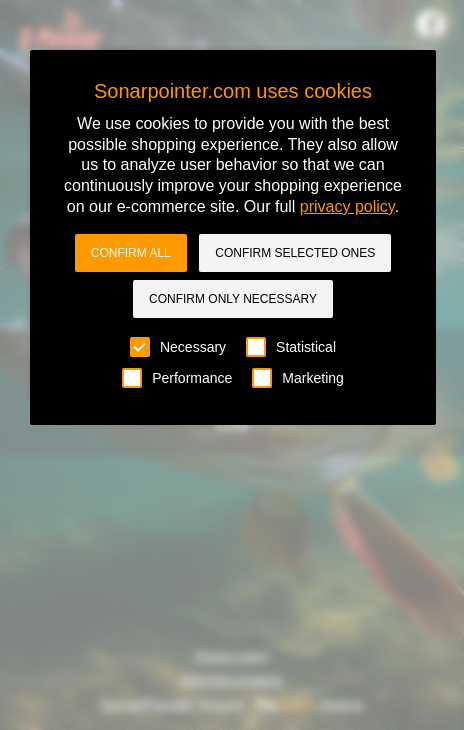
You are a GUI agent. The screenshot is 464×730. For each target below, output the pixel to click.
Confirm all (131, 253)
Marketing (297, 378)
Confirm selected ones (295, 253)
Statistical (291, 347)
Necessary (178, 347)
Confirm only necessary (233, 299)
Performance (177, 378)
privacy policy (347, 206)
